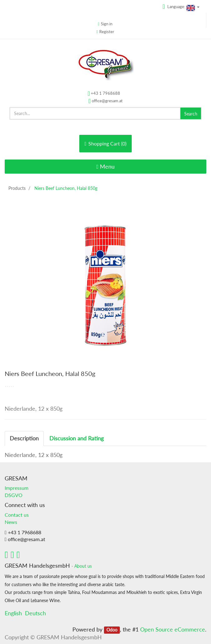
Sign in (107, 24)
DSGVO (14, 495)
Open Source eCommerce (173, 629)
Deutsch (35, 613)
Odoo (112, 630)
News (11, 522)
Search (191, 114)
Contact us (17, 515)
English (13, 613)
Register (107, 32)
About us (83, 566)
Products (17, 188)
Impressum (17, 488)
